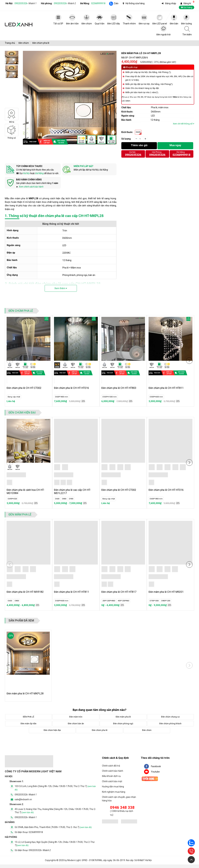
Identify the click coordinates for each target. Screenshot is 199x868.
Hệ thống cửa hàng (135, 3)
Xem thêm (61, 288)
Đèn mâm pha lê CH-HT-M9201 (166, 592)
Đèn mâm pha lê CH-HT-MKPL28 (25, 694)
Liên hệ (11, 401)
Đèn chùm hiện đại (22, 412)
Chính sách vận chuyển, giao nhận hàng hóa (119, 799)
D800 (64, 499)
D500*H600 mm (156, 397)
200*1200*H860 (109, 601)
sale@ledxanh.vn (23, 799)
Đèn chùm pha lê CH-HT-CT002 (24, 388)
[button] (28, 98)
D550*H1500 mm (110, 397)
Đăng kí (187, 3)
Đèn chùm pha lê (41, 43)
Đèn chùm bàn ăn (76, 724)
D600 (138, 132)
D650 (10, 601)
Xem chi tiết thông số (184, 124)
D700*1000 (154, 601)
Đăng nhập (171, 3)
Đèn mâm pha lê (20, 514)
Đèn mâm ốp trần (29, 724)
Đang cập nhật (14, 397)
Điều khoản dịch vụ (111, 776)
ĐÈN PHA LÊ (29, 717)
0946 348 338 (122, 807)
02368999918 (98, 3)
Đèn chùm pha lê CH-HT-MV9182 (25, 592)
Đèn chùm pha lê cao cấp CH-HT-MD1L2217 (72, 492)
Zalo (116, 3)
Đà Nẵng (39, 173)
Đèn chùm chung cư (170, 717)
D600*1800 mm (62, 397)
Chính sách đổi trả (111, 766)
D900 (71, 499)
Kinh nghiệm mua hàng (114, 792)
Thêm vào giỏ (139, 145)
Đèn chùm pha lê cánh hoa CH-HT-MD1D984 (26, 492)
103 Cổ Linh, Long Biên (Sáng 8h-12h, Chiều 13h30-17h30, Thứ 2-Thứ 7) (55, 788)
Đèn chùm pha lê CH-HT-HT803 (119, 388)
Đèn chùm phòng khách (170, 724)
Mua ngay (175, 145)
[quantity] (141, 139)
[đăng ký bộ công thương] (110, 822)
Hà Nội (26, 173)
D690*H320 (12, 499)
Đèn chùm (24, 43)
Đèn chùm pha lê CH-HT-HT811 (166, 388)
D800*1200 (166, 601)
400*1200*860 (123, 601)
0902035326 (26, 3)
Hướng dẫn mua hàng (113, 787)
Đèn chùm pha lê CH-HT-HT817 (119, 592)
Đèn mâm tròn (76, 717)
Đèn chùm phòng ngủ (123, 724)
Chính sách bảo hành (113, 771)
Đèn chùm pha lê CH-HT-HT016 (71, 388)
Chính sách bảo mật (112, 781)
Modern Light (74, 860)
